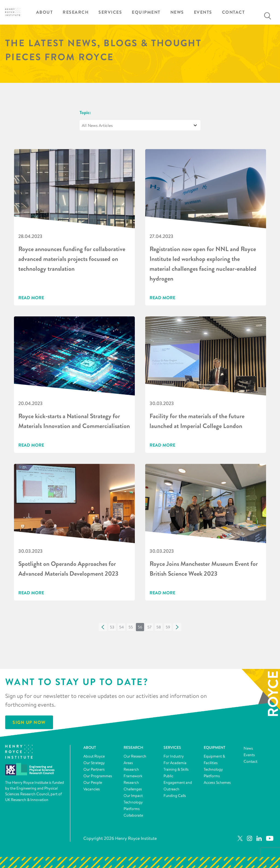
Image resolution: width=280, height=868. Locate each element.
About (45, 12)
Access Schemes (217, 782)
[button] (103, 627)
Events (203, 12)
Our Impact (133, 796)
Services (110, 12)
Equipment (146, 12)
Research (76, 12)
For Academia (175, 763)
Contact (234, 12)
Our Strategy (94, 763)
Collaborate (133, 815)
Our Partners (94, 769)
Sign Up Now (29, 722)
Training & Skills (176, 769)
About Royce (94, 756)
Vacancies (92, 789)
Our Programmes (98, 776)
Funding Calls (175, 796)
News (177, 12)
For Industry (174, 756)
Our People (93, 782)
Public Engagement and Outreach (178, 782)
